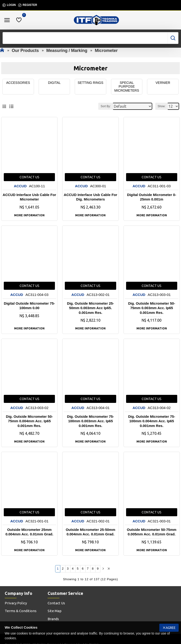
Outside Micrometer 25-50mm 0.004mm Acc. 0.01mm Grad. (90, 532)
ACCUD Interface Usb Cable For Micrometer (29, 197)
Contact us (29, 177)
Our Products (25, 51)
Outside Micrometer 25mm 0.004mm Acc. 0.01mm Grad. (29, 532)
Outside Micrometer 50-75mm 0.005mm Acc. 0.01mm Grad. (152, 532)
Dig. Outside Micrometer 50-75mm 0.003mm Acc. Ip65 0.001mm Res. (152, 308)
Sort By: (106, 106)
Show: (162, 106)
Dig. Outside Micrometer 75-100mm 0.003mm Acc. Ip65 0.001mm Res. (90, 421)
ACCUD (20, 186)
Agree (171, 628)
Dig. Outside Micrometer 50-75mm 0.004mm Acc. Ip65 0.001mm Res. (29, 421)
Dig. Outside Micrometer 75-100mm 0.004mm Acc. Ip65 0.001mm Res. (152, 421)
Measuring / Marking (67, 51)
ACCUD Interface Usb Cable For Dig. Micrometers (91, 197)
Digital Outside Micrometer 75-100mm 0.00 (29, 306)
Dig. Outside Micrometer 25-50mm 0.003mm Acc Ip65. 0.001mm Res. (90, 308)
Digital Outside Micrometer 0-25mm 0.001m (152, 197)
